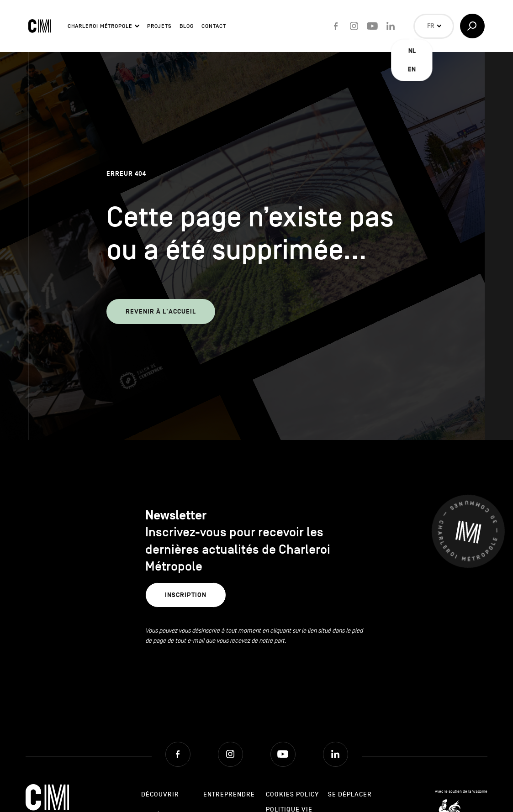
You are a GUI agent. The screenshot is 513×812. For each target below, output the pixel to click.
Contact (214, 26)
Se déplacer (350, 794)
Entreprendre (229, 794)
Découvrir (160, 794)
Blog (187, 26)
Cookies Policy (292, 794)
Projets (159, 26)
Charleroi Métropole (100, 26)
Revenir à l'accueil (161, 312)
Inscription (186, 595)
